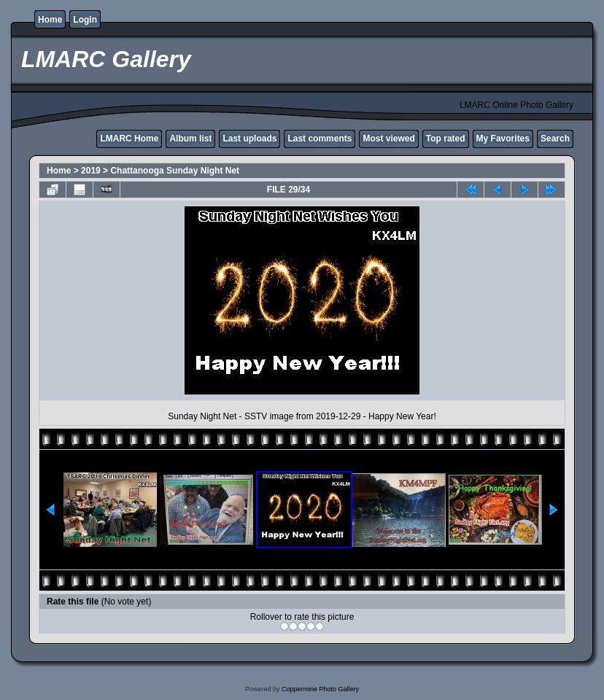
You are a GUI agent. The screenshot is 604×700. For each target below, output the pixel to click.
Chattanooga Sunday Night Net (175, 171)
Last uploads (249, 139)
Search (555, 139)
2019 (91, 171)
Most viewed (388, 139)
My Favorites (503, 139)
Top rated (446, 139)
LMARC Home (129, 139)
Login (85, 20)
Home (50, 20)
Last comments (320, 139)
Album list (190, 139)
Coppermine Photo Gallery (320, 689)
